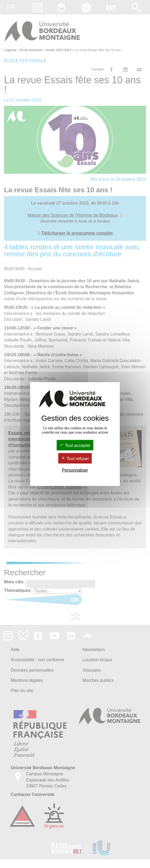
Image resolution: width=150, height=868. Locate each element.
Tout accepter (75, 445)
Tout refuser (75, 459)
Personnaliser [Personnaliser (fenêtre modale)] (75, 470)
